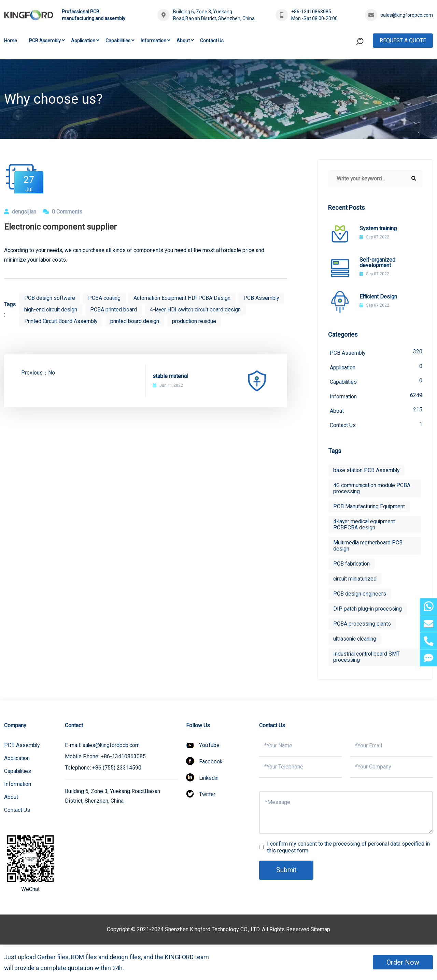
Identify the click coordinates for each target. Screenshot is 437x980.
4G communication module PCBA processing (372, 490)
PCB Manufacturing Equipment (369, 508)
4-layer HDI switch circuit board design (71, 321)
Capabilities (118, 41)
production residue (47, 333)
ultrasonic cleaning (355, 640)
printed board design (243, 321)
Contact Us (212, 41)
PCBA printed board (164, 310)
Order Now (403, 962)
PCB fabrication (352, 565)
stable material (170, 388)
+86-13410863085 (311, 12)
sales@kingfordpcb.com (407, 15)
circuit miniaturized (356, 580)
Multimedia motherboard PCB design (368, 547)
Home (11, 41)
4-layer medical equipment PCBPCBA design (365, 526)
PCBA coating (105, 298)
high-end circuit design (101, 310)
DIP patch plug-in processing (368, 610)
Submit (287, 871)
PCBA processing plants (362, 625)
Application (83, 41)
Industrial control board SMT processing (367, 658)
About (183, 41)
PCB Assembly (45, 41)
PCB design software (50, 298)
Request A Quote (403, 40)
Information (153, 41)
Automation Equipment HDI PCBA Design (183, 298)
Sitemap (321, 931)
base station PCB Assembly (367, 472)
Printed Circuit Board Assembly (167, 321)
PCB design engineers (360, 595)
